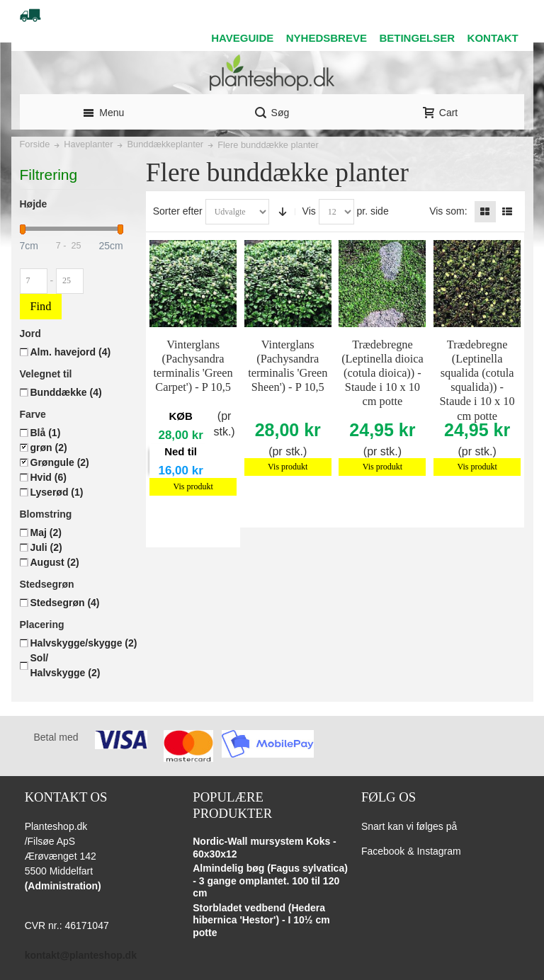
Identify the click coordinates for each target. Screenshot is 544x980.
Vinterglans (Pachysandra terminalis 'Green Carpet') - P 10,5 (193, 366)
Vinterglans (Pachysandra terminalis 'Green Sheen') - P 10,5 (288, 366)
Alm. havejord (71, 352)
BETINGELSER (417, 38)
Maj (46, 532)
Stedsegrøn (65, 603)
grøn (49, 448)
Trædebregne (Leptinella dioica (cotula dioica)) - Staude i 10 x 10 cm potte (382, 373)
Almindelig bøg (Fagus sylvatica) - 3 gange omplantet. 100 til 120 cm (270, 881)
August (55, 562)
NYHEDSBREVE (327, 38)
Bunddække (66, 392)
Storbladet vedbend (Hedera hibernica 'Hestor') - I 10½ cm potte (261, 920)
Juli (46, 547)
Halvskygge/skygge (84, 643)
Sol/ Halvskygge (66, 665)
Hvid (49, 477)
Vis (309, 211)
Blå (46, 433)
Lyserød (57, 492)
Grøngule (60, 462)
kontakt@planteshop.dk (81, 955)
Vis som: (448, 211)
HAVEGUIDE (242, 38)
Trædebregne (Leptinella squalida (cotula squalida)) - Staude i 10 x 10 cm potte (477, 380)
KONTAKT (493, 38)
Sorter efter (178, 211)
